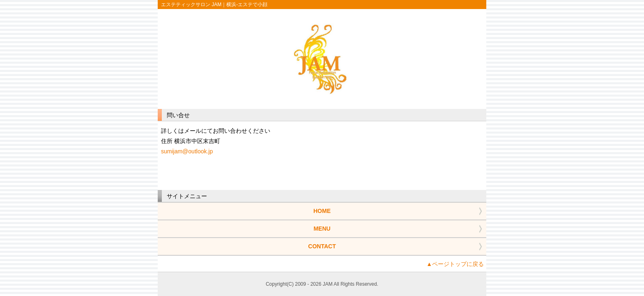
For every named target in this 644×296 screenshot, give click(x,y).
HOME (322, 211)
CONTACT (322, 246)
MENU (322, 229)
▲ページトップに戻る (455, 264)
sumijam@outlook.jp (187, 151)
